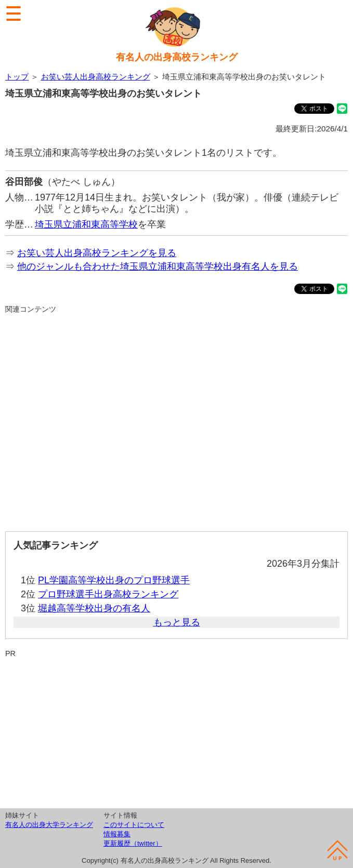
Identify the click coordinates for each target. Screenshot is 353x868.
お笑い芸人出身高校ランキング (96, 77)
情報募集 (117, 834)
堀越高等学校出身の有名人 (94, 608)
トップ (17, 77)
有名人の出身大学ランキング (49, 825)
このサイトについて (134, 825)
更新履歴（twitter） (133, 843)
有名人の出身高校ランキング (177, 57)
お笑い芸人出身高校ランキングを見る (97, 253)
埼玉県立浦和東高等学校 (86, 224)
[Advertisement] (176, 418)
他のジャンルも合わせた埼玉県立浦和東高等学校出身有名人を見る (158, 266)
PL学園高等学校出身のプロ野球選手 (114, 580)
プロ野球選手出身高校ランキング (108, 594)
